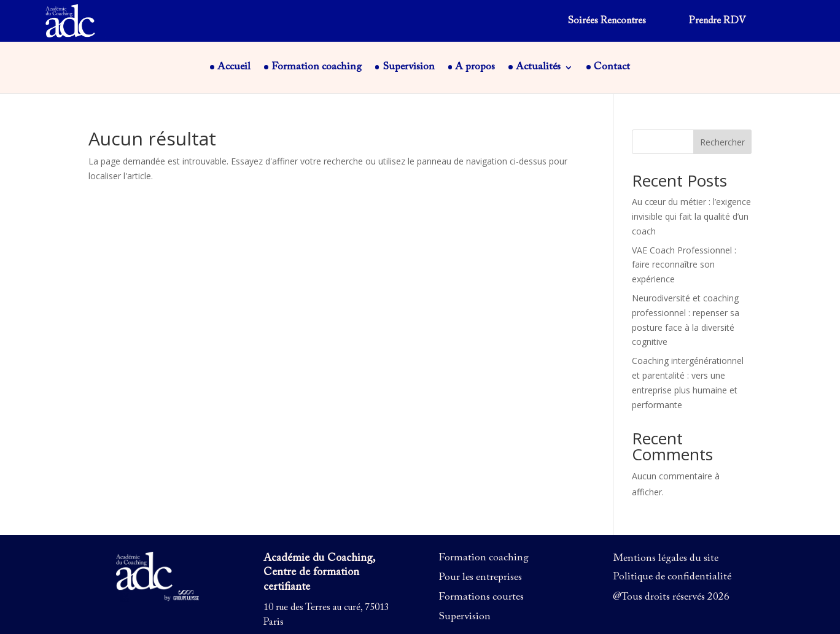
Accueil (234, 68)
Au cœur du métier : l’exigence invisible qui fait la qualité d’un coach (691, 216)
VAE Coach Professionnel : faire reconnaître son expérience (684, 265)
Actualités (538, 68)
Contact (612, 68)
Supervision (409, 68)
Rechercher (722, 142)
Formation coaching (317, 68)
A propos (475, 68)
